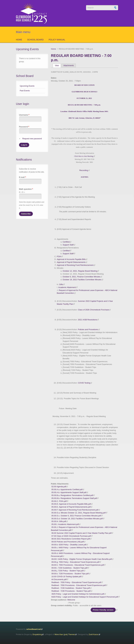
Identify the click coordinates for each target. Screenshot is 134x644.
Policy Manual (57, 40)
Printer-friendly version (103, 610)
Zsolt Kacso (94, 634)
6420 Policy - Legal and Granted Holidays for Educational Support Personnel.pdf (85, 597)
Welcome (71, 600)
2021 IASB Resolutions (88, 320)
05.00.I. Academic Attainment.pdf (65, 524)
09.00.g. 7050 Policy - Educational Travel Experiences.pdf (75, 562)
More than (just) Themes (65, 634)
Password (24, 127)
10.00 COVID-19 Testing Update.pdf (66, 576)
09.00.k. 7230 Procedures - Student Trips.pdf (70, 574)
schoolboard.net (34, 629)
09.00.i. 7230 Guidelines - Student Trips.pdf (69, 568)
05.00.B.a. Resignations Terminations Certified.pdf (72, 495)
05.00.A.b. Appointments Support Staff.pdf (69, 492)
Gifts (61, 284)
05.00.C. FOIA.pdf (59, 501)
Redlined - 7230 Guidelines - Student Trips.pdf (71, 588)
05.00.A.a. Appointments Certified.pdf (67, 489)
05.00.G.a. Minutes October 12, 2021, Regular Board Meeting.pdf (79, 513)
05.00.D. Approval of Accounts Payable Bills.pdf (71, 504)
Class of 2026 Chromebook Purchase (94, 310)
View (58, 65)
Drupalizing (37, 634)
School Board (35, 40)
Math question (26, 189)
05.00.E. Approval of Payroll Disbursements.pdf (71, 507)
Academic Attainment (67, 287)
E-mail (23, 177)
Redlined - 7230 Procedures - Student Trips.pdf (71, 591)
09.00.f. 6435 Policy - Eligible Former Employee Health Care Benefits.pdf (82, 559)
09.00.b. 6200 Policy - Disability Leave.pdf (69, 545)
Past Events (25, 91)
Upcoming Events (27, 86)
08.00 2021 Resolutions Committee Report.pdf (71, 539)
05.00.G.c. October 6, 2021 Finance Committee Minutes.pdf (76, 516)
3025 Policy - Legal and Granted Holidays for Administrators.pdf (78, 594)
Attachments (69, 65)
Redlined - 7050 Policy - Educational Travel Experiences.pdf (76, 582)
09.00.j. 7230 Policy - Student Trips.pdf (68, 571)
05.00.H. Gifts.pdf (59, 521)
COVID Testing (84, 383)
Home (19, 40)
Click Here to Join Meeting (84, 156)
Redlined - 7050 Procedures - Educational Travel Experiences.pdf (79, 585)
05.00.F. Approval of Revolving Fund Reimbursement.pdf (75, 510)
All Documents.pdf (59, 579)
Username (24, 115)
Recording (84, 170)
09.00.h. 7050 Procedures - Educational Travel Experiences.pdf (78, 565)
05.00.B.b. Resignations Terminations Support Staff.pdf (74, 498)
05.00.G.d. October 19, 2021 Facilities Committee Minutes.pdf (77, 519)
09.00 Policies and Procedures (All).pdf (68, 542)
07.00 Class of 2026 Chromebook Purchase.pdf (71, 536)
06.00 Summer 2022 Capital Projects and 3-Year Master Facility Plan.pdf (81, 533)
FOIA (59, 256)
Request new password (32, 139)
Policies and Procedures (88, 329)
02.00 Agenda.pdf (59, 487)
